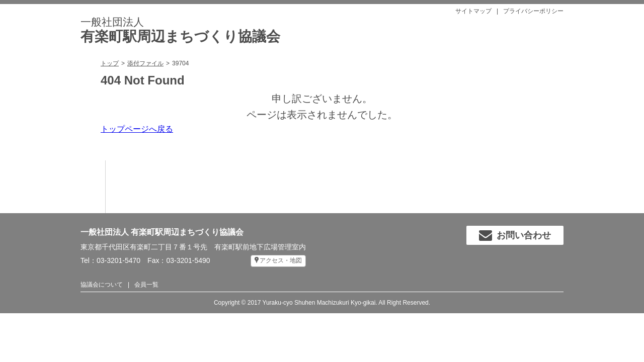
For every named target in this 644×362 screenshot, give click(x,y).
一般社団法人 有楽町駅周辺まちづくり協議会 (162, 232)
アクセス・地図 (281, 260)
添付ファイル (145, 63)
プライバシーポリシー (533, 11)
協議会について (102, 285)
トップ (110, 63)
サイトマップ (473, 11)
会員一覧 (146, 285)
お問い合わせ (515, 235)
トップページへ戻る (137, 129)
